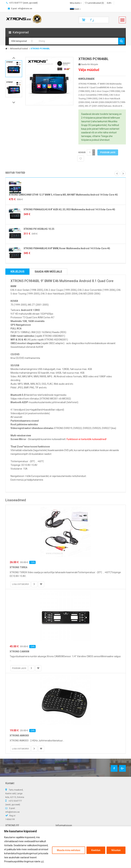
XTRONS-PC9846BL (40, 49)
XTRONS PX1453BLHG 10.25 (39, 229)
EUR (110, 3)
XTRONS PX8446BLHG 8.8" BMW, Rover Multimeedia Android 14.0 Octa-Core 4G (67, 248)
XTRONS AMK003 (19, 736)
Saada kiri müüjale (88, 64)
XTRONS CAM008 (19, 652)
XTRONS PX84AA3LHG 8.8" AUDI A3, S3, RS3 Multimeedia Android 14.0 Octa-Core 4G (69, 209)
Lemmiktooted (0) (94, 3)
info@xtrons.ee (12, 812)
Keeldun (96, 850)
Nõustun (116, 850)
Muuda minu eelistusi (69, 850)
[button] (66, 32)
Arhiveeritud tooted (19, 49)
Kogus (82, 152)
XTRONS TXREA (18, 567)
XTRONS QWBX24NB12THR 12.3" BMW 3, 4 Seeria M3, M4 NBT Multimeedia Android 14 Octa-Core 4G (63, 195)
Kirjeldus (17, 272)
